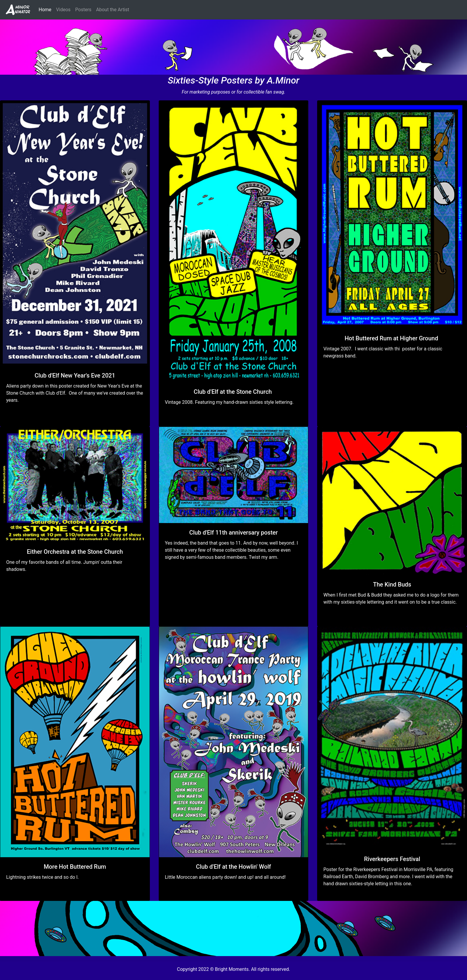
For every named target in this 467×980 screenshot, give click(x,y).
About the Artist (113, 10)
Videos (63, 10)
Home (46, 9)
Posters (83, 10)
